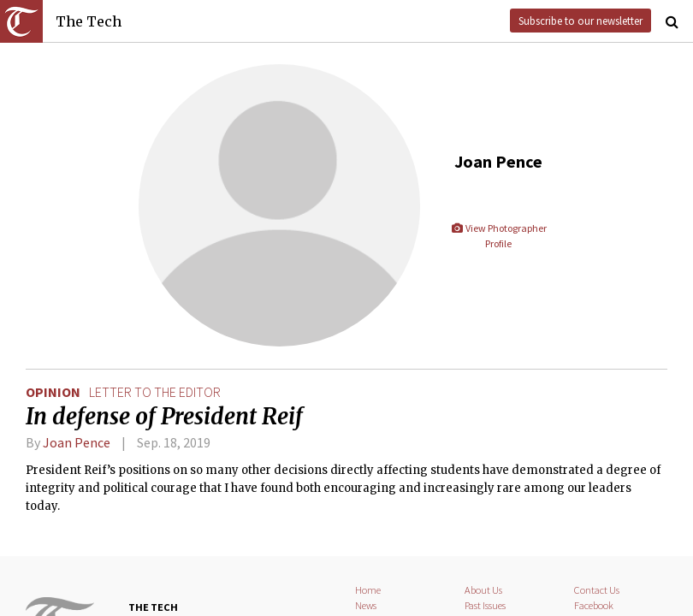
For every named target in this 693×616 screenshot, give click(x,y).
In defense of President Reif (164, 417)
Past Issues (485, 605)
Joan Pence (77, 442)
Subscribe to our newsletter (580, 21)
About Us (483, 590)
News (366, 605)
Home (368, 590)
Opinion (53, 392)
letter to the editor (155, 392)
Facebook (594, 605)
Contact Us (597, 590)
